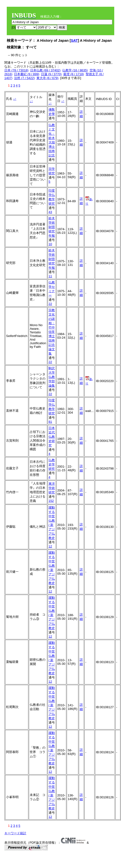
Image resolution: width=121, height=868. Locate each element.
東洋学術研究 (52, 488)
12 (50, 546)
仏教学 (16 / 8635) (75, 70)
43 (50, 212)
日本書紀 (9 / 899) (27, 74)
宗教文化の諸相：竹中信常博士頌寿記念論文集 (52, 332)
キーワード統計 (15, 833)
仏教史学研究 (52, 464)
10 (50, 244)
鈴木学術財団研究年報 (52, 227)
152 (51, 501)
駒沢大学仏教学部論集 (52, 377)
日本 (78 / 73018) (16, 70)
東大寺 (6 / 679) (47, 78)
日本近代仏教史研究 (52, 437)
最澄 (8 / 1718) (74, 74)
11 (50, 276)
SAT (74, 40)
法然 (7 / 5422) (24, 78)
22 (50, 304)
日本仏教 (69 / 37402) (45, 70)
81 (50, 422)
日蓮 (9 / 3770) (51, 74)
